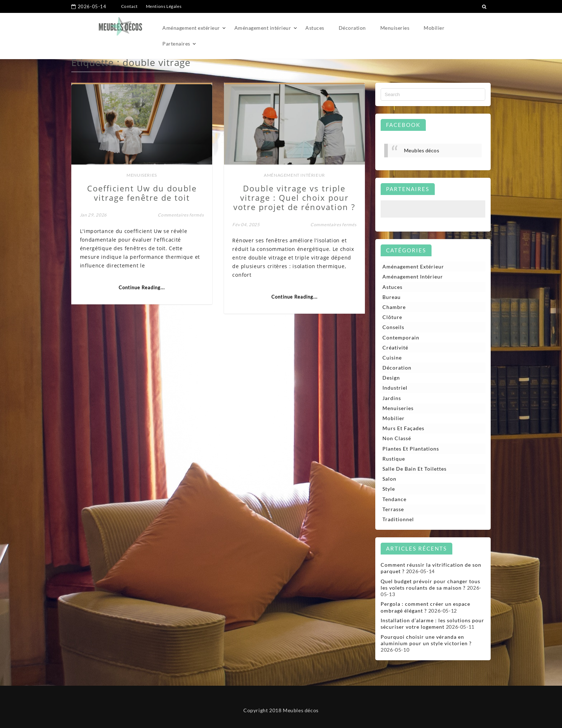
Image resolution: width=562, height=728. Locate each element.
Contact (129, 6)
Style (389, 489)
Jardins (392, 398)
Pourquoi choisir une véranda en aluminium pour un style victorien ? (426, 640)
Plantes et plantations (411, 449)
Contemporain (401, 337)
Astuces (315, 28)
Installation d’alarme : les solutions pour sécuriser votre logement (432, 624)
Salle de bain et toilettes (415, 469)
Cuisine (392, 358)
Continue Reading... (142, 287)
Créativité (395, 348)
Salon (389, 479)
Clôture (392, 317)
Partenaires (176, 44)
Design (391, 378)
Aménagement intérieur (263, 28)
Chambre (394, 307)
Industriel (395, 388)
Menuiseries (395, 28)
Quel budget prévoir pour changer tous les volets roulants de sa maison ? (430, 584)
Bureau (392, 297)
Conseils (393, 327)
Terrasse (393, 509)
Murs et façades (403, 428)
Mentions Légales (164, 6)
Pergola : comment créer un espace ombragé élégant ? (425, 607)
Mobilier (434, 28)
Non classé (397, 438)
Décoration (352, 28)
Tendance (394, 499)
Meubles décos (422, 150)
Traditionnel (398, 519)
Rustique (394, 459)
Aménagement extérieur (191, 28)
